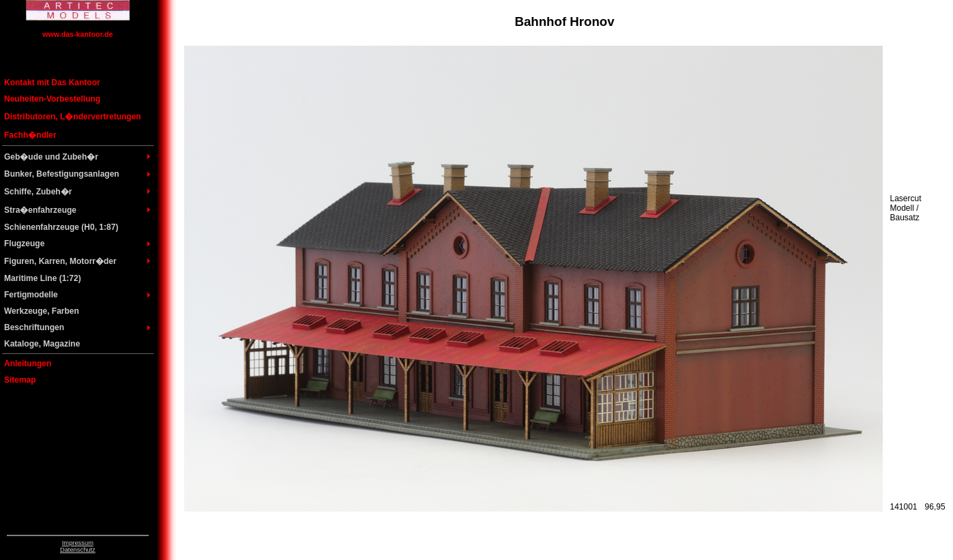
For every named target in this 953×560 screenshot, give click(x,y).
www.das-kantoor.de (77, 34)
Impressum (78, 543)
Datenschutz (78, 550)
